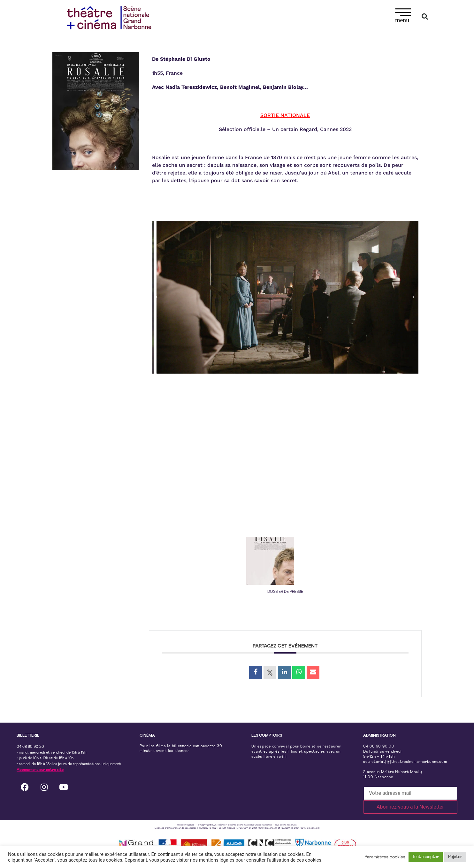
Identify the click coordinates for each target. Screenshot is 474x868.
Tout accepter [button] (426, 857)
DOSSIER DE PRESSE (285, 592)
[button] (403, 16)
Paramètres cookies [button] (385, 857)
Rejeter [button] (455, 857)
